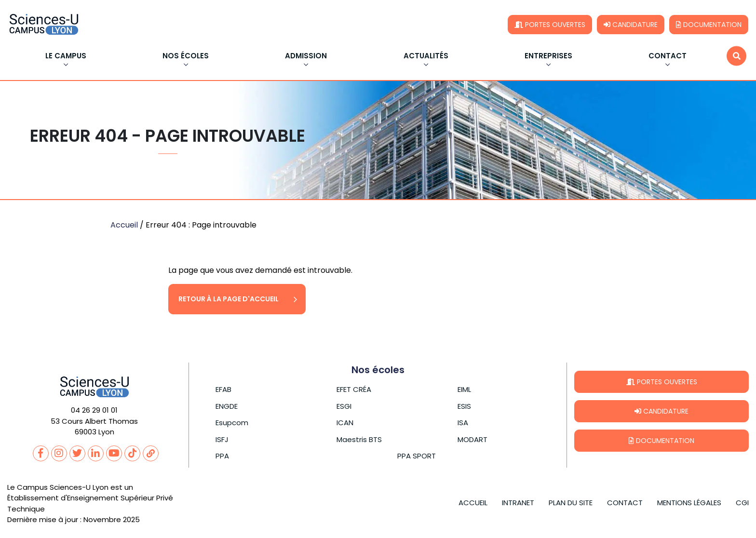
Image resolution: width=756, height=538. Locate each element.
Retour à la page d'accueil (229, 299)
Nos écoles (186, 57)
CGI (742, 503)
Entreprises (548, 57)
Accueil (124, 225)
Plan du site (571, 503)
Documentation (709, 25)
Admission (306, 57)
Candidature (631, 25)
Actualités (426, 57)
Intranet (518, 503)
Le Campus (66, 57)
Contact (668, 57)
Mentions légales (689, 503)
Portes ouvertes (550, 25)
